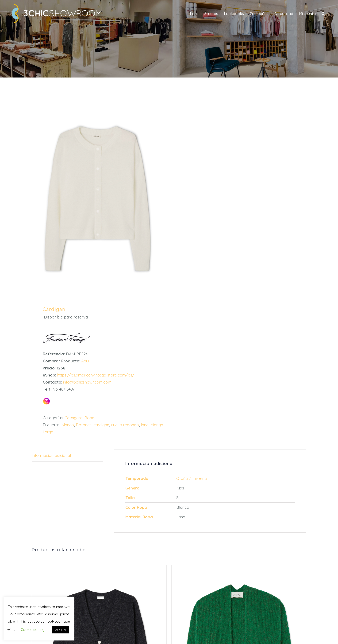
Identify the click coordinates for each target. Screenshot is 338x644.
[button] (323, 14)
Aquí (85, 361)
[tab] (67, 456)
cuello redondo (125, 425)
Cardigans (74, 418)
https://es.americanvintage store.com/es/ (95, 375)
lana (145, 425)
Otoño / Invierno (192, 478)
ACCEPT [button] (61, 630)
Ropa (89, 418)
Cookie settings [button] (34, 630)
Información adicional (51, 455)
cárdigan (101, 425)
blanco (68, 425)
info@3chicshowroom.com (87, 382)
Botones (84, 425)
